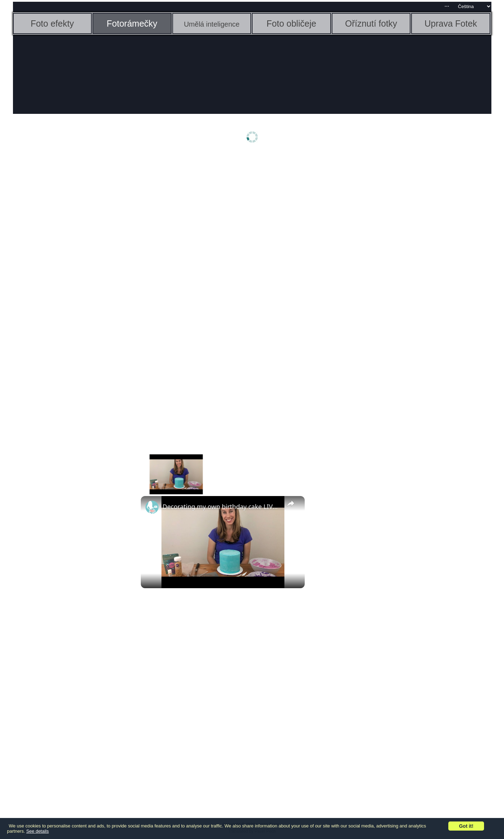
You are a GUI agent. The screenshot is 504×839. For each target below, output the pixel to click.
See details (37, 831)
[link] (152, 507)
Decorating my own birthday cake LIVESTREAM (222, 507)
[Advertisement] (67, 265)
